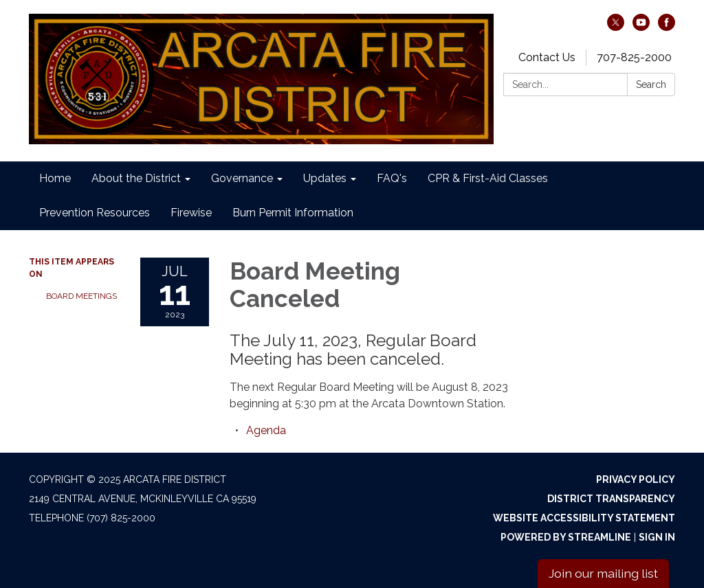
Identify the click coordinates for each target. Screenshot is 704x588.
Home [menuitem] (55, 178)
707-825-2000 (634, 57)
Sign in (657, 537)
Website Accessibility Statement (584, 518)
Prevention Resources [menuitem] (95, 213)
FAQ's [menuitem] (392, 178)
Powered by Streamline (566, 537)
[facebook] (667, 27)
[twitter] (616, 27)
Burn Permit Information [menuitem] (293, 213)
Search (651, 84)
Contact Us (547, 57)
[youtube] (641, 27)
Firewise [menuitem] (191, 213)
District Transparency (611, 499)
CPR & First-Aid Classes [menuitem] (488, 178)
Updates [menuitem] (325, 178)
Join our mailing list (603, 573)
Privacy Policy (636, 479)
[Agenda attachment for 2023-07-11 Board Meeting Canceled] (266, 430)
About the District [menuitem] (136, 178)
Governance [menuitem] (242, 178)
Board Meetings (81, 296)
